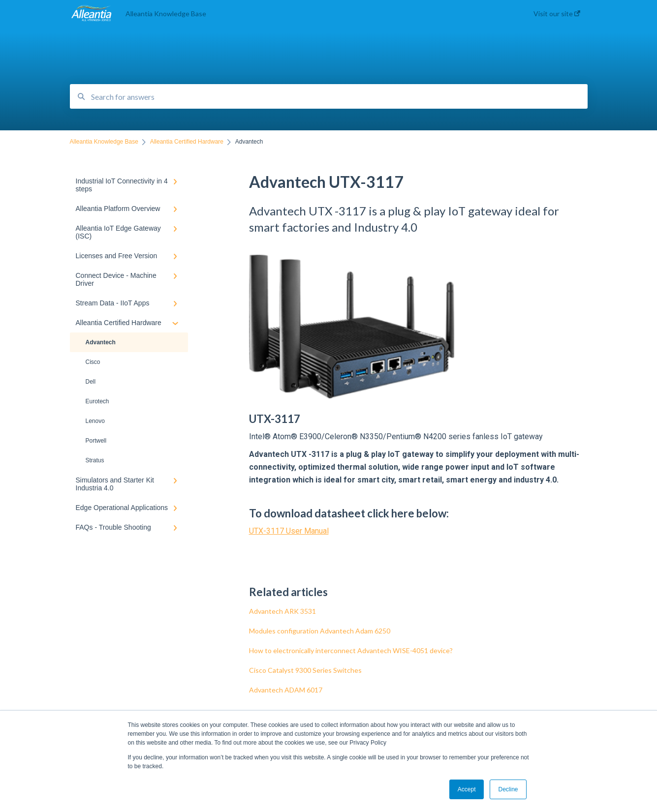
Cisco (93, 362)
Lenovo (95, 421)
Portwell (96, 441)
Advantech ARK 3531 (282, 611)
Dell (91, 382)
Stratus (95, 460)
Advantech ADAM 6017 (286, 690)
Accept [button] (467, 789)
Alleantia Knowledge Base (166, 14)
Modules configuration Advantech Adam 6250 (320, 631)
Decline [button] (508, 789)
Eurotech (97, 401)
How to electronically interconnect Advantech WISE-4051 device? (351, 650)
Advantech (101, 342)
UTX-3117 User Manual (289, 531)
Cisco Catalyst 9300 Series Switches (305, 670)
